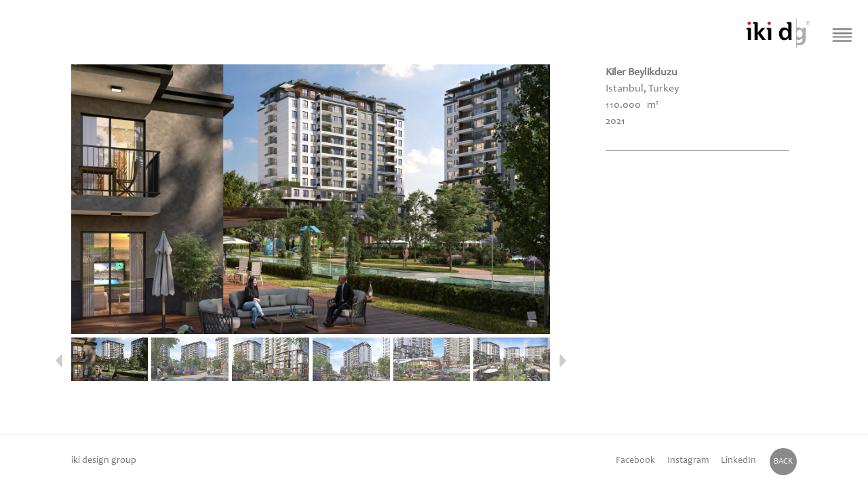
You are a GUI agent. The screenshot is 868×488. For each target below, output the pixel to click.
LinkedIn (738, 461)
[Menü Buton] (843, 35)
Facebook (635, 461)
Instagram (688, 461)
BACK (783, 462)
